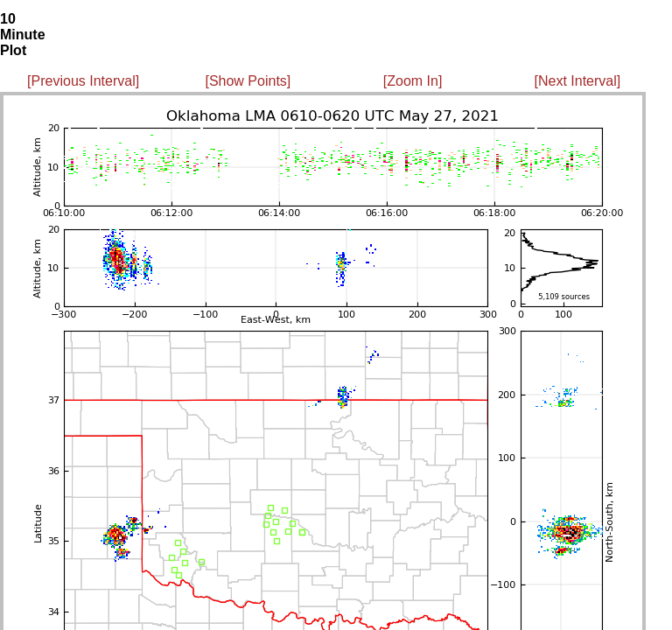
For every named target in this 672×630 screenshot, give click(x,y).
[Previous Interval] (83, 81)
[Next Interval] (578, 81)
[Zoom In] (413, 81)
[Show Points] (248, 81)
